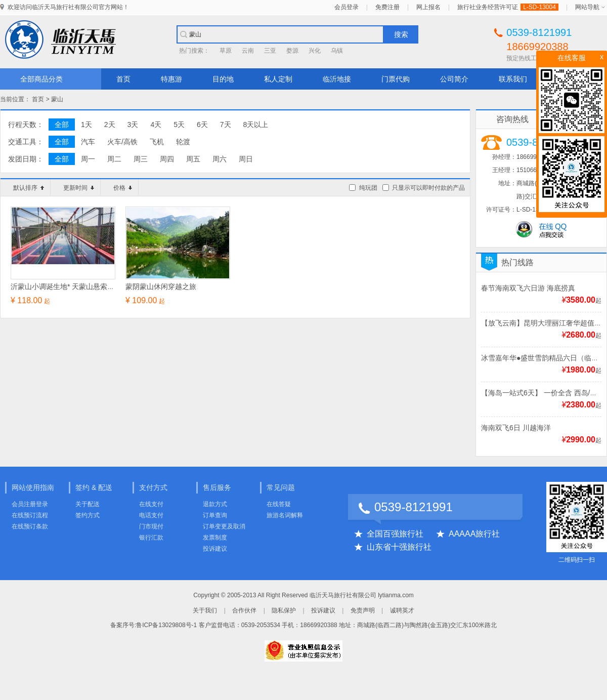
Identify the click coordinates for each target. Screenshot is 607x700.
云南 (248, 51)
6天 (202, 125)
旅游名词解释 (285, 515)
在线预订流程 (30, 515)
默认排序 (29, 188)
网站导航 (587, 7)
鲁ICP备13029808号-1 (166, 625)
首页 (123, 79)
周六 (220, 159)
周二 (114, 159)
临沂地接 (337, 79)
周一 (88, 159)
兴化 (315, 51)
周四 (167, 159)
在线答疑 (279, 504)
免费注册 (387, 7)
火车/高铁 (122, 142)
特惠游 (171, 79)
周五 (193, 159)
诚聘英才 (402, 610)
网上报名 (428, 7)
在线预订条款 (30, 526)
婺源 (292, 51)
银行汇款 (151, 538)
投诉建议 (215, 549)
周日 (246, 159)
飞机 (157, 142)
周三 (141, 159)
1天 (86, 125)
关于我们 (205, 610)
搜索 (401, 34)
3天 (133, 125)
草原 (226, 51)
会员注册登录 (30, 504)
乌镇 (337, 51)
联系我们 (513, 79)
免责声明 (363, 610)
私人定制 (278, 79)
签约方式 (88, 515)
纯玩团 (368, 188)
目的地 (223, 79)
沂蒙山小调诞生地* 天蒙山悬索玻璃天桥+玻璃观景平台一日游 (107, 286)
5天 (179, 125)
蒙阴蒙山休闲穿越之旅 (161, 286)
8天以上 (256, 125)
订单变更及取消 (224, 526)
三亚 (270, 51)
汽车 (88, 142)
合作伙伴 (244, 610)
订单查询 (215, 515)
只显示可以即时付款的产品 (428, 188)
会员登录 (346, 7)
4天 (156, 125)
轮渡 (183, 142)
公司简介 (454, 79)
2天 (110, 125)
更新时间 (79, 188)
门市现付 (151, 526)
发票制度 (215, 538)
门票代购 (396, 79)
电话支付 (151, 515)
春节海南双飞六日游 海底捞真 (528, 288)
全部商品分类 (41, 79)
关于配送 (88, 504)
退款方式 (215, 504)
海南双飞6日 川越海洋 (516, 428)
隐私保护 (284, 610)
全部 (62, 125)
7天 (226, 125)
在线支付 (151, 504)
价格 (123, 188)
